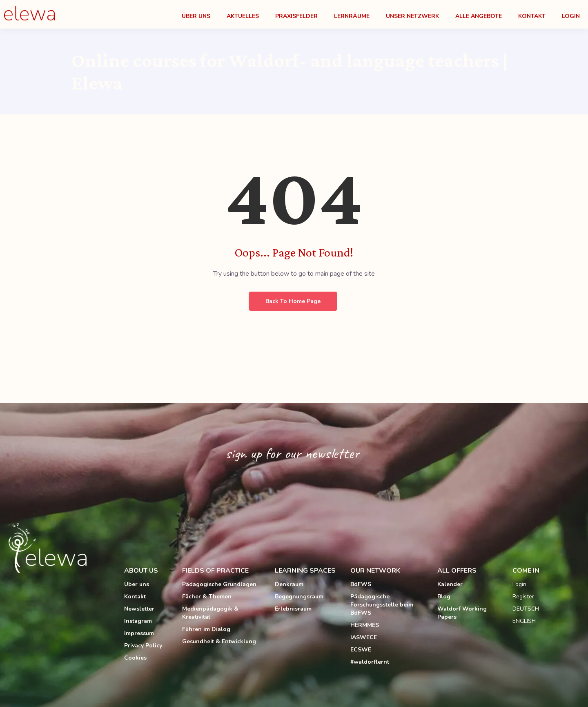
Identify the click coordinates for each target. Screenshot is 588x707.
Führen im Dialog (206, 629)
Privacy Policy (143, 646)
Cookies (135, 658)
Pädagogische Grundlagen (219, 584)
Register (523, 597)
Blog (444, 597)
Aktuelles (243, 16)
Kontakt (532, 16)
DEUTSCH (526, 609)
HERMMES (365, 625)
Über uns (137, 584)
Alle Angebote (479, 16)
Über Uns (196, 16)
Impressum (139, 633)
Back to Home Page (293, 301)
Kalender (450, 584)
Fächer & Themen (207, 597)
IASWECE (364, 637)
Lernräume (352, 16)
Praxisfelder (296, 16)
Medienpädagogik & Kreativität (210, 613)
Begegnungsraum (299, 597)
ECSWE (361, 650)
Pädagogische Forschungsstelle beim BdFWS (382, 605)
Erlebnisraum (293, 609)
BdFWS (361, 584)
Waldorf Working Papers (462, 613)
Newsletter (139, 609)
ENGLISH (524, 621)
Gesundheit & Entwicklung (219, 641)
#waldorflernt (370, 662)
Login (571, 16)
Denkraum (289, 584)
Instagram (138, 621)
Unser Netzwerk (412, 16)
